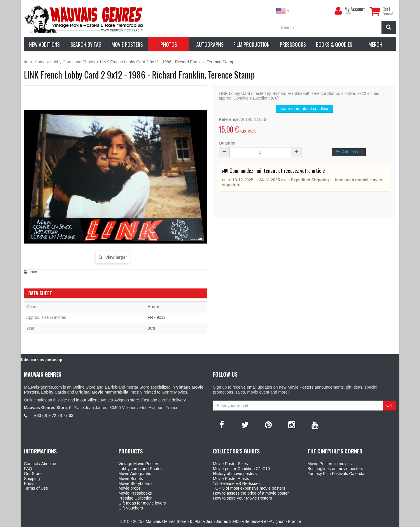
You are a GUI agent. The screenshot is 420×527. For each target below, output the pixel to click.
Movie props (129, 488)
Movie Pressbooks (135, 493)
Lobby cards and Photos (140, 469)
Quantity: (228, 143)
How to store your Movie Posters (242, 498)
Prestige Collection (135, 498)
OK (389, 405)
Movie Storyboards (135, 483)
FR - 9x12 (156, 317)
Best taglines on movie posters (335, 469)
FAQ (28, 469)
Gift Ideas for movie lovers (142, 503)
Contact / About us (41, 464)
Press (29, 483)
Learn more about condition (304, 109)
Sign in (349, 13)
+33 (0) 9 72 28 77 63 (54, 415)
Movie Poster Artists (231, 479)
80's (151, 328)
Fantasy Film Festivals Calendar (337, 474)
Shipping (32, 479)
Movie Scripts (131, 479)
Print (33, 272)
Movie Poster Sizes (230, 464)
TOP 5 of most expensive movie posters (249, 488)
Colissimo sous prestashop (42, 359)
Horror (153, 307)
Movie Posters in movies (330, 464)
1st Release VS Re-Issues (237, 483)
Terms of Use (36, 488)
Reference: (229, 119)
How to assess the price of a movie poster (251, 493)
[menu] (338, 11)
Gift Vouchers (131, 508)
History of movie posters (235, 474)
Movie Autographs (135, 474)
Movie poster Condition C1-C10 (241, 469)
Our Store (33, 474)
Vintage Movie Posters (139, 464)
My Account (355, 9)
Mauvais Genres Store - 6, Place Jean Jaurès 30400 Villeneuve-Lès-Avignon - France (223, 521)
